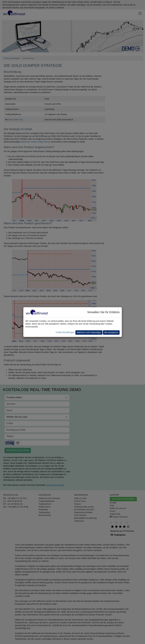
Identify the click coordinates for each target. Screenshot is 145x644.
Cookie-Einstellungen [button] (65, 332)
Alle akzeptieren (111, 332)
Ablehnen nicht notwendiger (89, 332)
